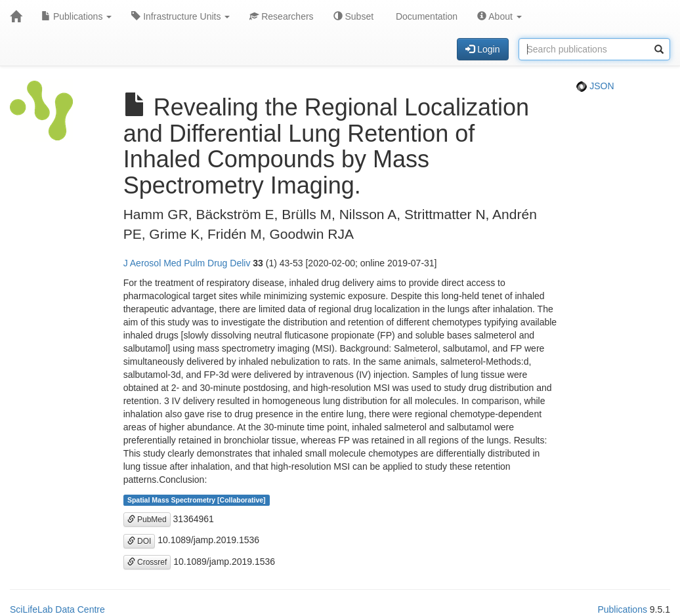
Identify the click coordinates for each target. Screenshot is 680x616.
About (499, 16)
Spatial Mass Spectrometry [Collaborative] (197, 500)
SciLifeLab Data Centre (57, 609)
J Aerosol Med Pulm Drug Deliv (187, 263)
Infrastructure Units (181, 16)
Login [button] (482, 49)
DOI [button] (139, 541)
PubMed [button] (147, 520)
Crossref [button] (147, 562)
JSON (595, 86)
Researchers (281, 16)
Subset (353, 16)
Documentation (425, 16)
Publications (76, 16)
